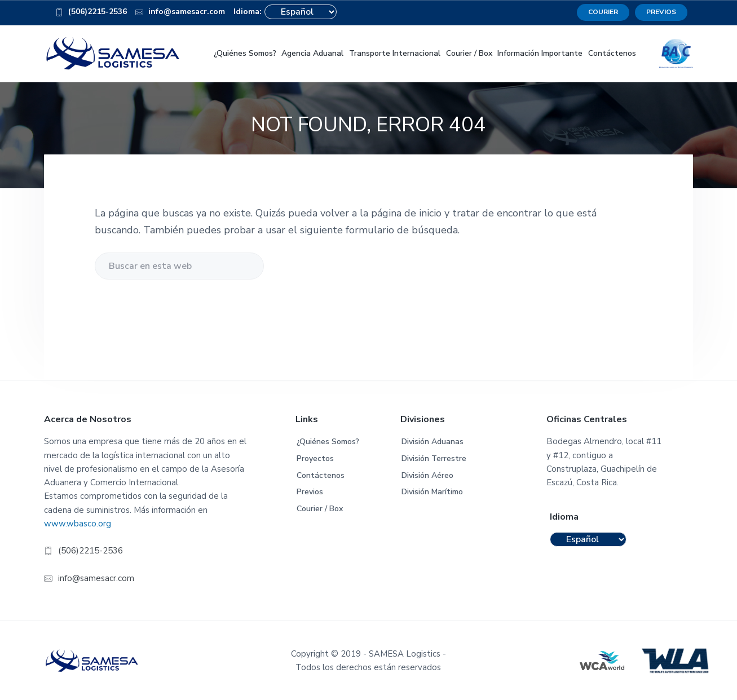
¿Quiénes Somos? (328, 442)
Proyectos (315, 458)
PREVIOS (661, 12)
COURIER (603, 12)
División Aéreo (427, 475)
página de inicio (406, 213)
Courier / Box (320, 509)
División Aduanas (433, 442)
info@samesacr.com (180, 14)
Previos (310, 492)
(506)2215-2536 (91, 14)
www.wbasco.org (78, 524)
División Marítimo (432, 492)
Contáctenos (321, 475)
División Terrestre (434, 458)
